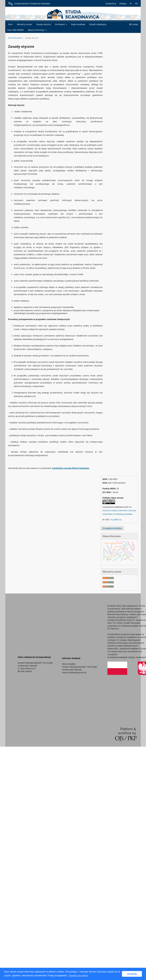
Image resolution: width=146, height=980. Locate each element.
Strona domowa (15, 38)
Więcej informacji (36, 30)
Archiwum (60, 24)
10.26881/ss (116, 520)
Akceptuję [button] (132, 974)
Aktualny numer (25, 24)
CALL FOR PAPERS (15, 30)
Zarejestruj (111, 3)
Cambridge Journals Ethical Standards (71, 468)
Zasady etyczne (44, 24)
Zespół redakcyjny (98, 24)
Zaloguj (123, 3)
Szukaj (134, 24)
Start (10, 24)
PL (131, 3)
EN (137, 3)
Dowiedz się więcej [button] (78, 976)
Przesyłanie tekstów (112, 528)
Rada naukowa (78, 24)
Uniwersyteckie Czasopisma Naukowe (29, 4)
